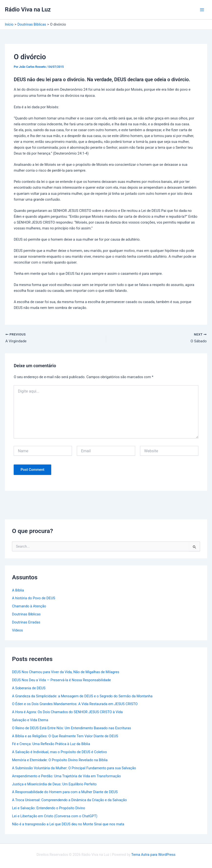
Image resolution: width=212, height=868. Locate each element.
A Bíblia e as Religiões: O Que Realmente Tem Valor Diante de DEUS (65, 736)
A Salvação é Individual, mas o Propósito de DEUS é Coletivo (59, 752)
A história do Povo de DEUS (34, 599)
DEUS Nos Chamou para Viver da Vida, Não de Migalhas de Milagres (66, 672)
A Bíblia (18, 591)
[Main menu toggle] (202, 10)
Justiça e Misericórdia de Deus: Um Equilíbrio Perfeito (54, 784)
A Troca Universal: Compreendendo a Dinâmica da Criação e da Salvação (69, 800)
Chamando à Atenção (29, 607)
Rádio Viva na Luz (28, 10)
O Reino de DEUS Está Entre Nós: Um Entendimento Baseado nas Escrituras (71, 729)
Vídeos (17, 631)
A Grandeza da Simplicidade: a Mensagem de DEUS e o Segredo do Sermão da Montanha (82, 696)
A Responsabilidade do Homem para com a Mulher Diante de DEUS (65, 792)
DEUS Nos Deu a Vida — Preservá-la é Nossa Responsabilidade (61, 681)
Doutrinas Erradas (26, 623)
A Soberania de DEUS (29, 689)
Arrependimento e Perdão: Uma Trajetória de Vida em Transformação (66, 777)
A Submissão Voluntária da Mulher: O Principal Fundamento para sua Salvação (74, 769)
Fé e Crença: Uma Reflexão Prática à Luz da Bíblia (51, 744)
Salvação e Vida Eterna (30, 720)
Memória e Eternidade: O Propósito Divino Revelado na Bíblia (60, 760)
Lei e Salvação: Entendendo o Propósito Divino (49, 809)
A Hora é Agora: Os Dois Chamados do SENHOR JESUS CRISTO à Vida (67, 712)
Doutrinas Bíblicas (26, 615)
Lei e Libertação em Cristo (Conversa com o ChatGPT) (55, 817)
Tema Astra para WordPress (153, 855)
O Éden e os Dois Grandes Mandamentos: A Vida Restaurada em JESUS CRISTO (75, 704)
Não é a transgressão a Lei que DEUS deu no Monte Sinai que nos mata (68, 824)
